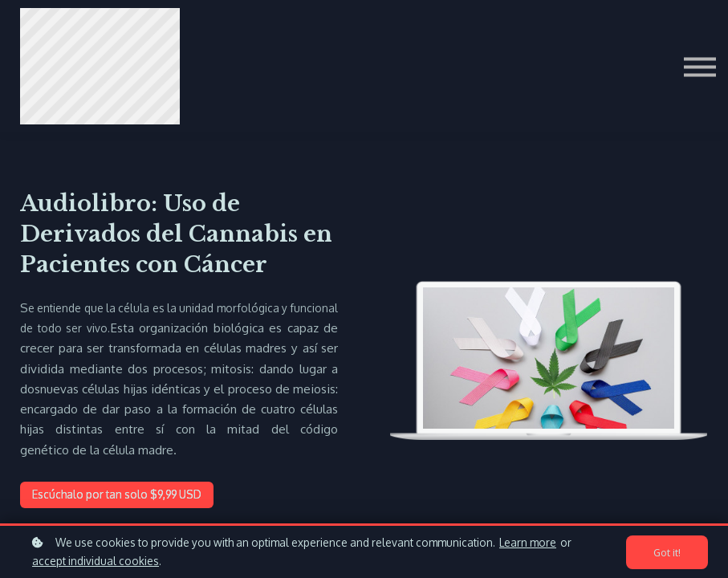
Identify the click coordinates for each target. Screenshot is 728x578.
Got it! (667, 552)
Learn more (528, 542)
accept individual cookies (96, 561)
